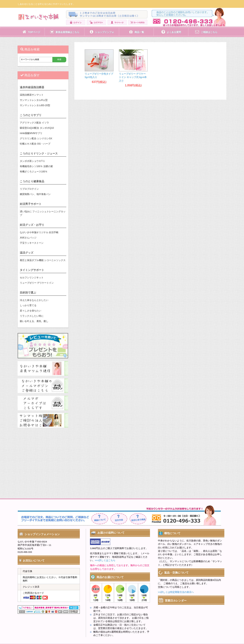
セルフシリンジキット (32, 278)
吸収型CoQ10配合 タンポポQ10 (37, 128)
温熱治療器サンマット (32, 95)
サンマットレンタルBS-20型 (35, 105)
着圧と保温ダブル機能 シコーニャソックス (43, 260)
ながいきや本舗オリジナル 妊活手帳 (39, 232)
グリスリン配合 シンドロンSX (36, 138)
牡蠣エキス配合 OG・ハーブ (35, 144)
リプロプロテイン (29, 189)
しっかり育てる (28, 305)
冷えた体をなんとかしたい (34, 300)
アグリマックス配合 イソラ (34, 123)
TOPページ (34, 32)
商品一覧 (139, 32)
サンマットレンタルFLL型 (34, 100)
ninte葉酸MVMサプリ (31, 133)
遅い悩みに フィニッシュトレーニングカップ (43, 213)
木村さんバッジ (28, 238)
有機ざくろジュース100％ (34, 172)
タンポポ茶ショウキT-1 (32, 161)
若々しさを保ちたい (30, 311)
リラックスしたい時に (32, 316)
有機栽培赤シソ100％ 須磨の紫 (36, 166)
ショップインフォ (105, 32)
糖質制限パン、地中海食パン (35, 194)
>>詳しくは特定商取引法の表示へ (176, 592)
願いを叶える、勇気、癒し (34, 321)
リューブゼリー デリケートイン (37, 283)
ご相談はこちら (209, 32)
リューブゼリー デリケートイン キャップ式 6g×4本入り (133, 77)
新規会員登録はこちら (67, 32)
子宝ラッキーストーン (32, 243)
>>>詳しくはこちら (105, 560)
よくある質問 (174, 32)
